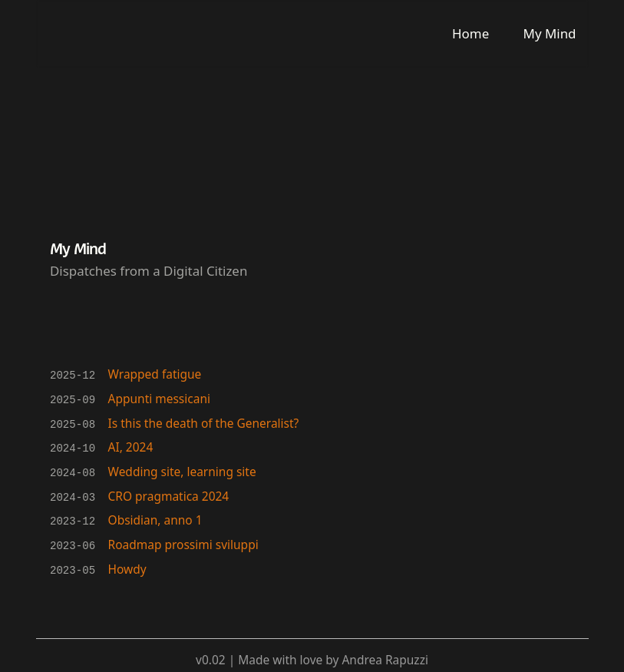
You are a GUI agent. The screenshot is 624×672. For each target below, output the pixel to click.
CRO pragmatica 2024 (169, 493)
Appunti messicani (159, 398)
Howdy (127, 564)
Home (470, 33)
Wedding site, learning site (182, 469)
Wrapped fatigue (155, 374)
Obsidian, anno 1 (155, 517)
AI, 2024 (131, 445)
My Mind (550, 33)
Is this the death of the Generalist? (204, 422)
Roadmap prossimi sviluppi (183, 541)
